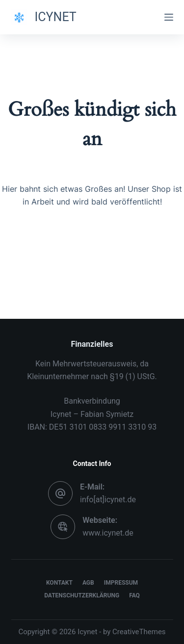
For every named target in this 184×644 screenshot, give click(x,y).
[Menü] (169, 17)
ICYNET (56, 17)
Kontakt (59, 583)
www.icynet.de (108, 533)
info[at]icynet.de (108, 500)
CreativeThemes (139, 632)
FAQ (134, 595)
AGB (88, 583)
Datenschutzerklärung (82, 595)
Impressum (121, 583)
